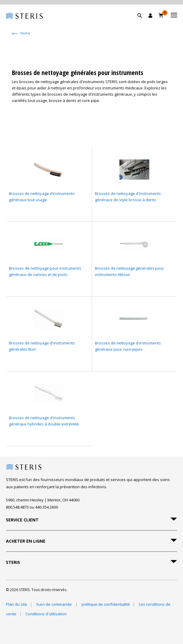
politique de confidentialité (106, 604)
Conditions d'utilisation (46, 614)
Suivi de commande (54, 604)
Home (25, 33)
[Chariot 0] (161, 15)
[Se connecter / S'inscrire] (150, 16)
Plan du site (17, 604)
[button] (143, 22)
